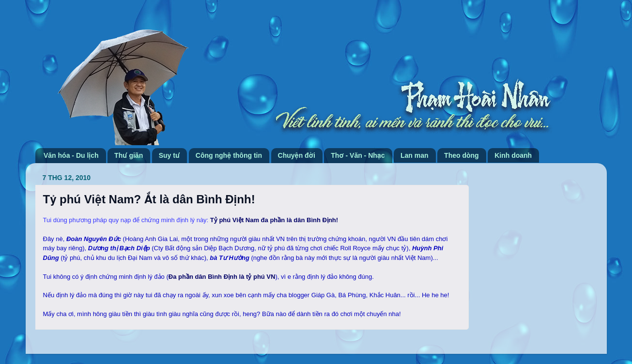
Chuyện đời (297, 155)
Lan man (415, 155)
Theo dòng (462, 155)
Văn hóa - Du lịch (71, 155)
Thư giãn (129, 155)
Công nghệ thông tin (229, 155)
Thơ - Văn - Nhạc (358, 155)
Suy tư (170, 155)
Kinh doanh (513, 155)
